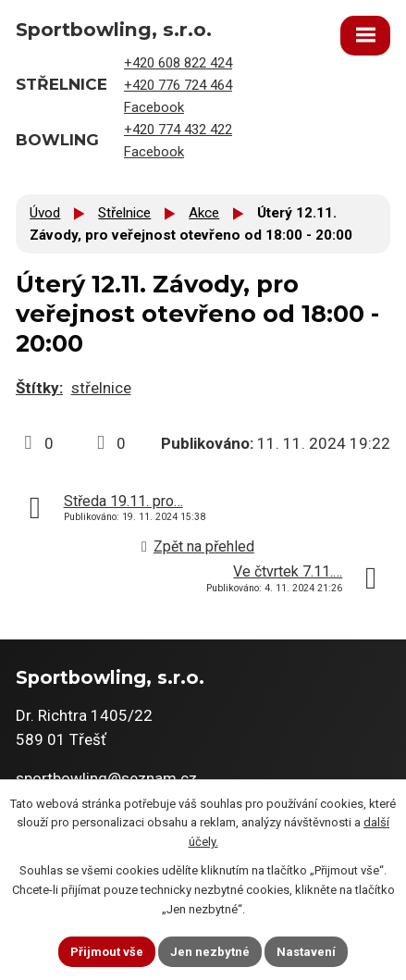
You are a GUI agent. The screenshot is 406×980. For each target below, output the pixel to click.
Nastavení (306, 952)
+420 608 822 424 (178, 63)
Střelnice (124, 213)
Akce (204, 213)
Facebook (154, 107)
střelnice (101, 388)
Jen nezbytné (210, 952)
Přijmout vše (107, 952)
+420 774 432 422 (178, 130)
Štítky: (39, 388)
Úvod (45, 213)
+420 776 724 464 (178, 85)
